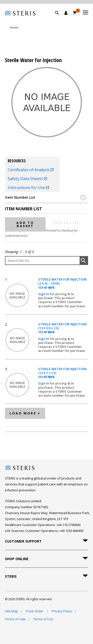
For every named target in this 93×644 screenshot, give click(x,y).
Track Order (35, 611)
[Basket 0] (75, 13)
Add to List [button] (66, 222)
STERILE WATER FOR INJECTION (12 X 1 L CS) (62, 373)
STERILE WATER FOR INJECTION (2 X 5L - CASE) (62, 283)
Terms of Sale (15, 619)
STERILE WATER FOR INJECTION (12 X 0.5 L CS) (62, 328)
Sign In (44, 294)
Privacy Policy (62, 611)
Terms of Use (43, 619)
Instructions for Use (28, 188)
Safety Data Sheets (27, 179)
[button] (60, 19)
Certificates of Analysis (31, 170)
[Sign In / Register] (66, 13)
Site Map (12, 611)
